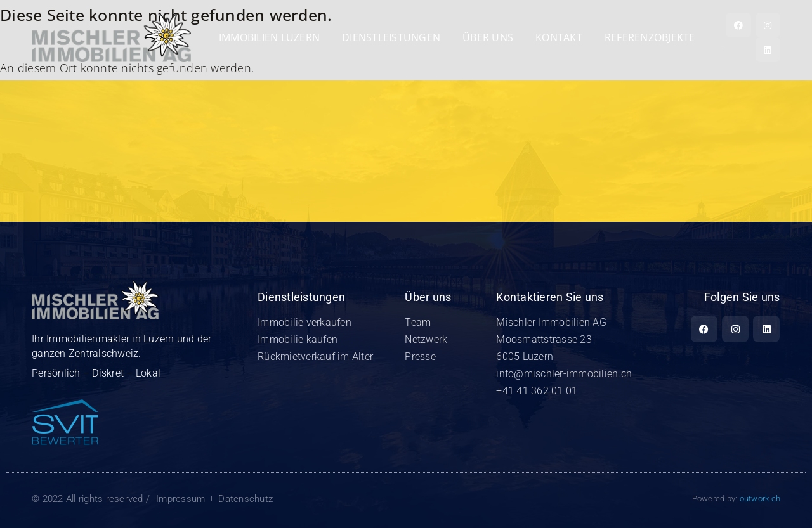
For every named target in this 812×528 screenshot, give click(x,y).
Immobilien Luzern (269, 37)
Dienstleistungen (391, 37)
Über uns (488, 37)
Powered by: (737, 499)
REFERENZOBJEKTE (650, 37)
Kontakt (559, 37)
